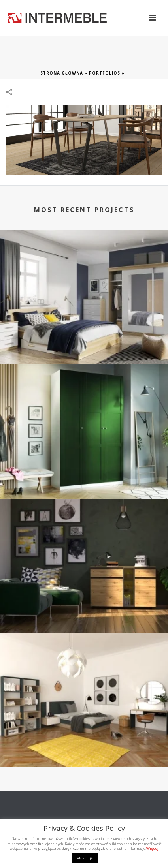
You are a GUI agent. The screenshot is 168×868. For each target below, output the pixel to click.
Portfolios (105, 73)
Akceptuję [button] (85, 858)
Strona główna (62, 73)
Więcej (152, 848)
